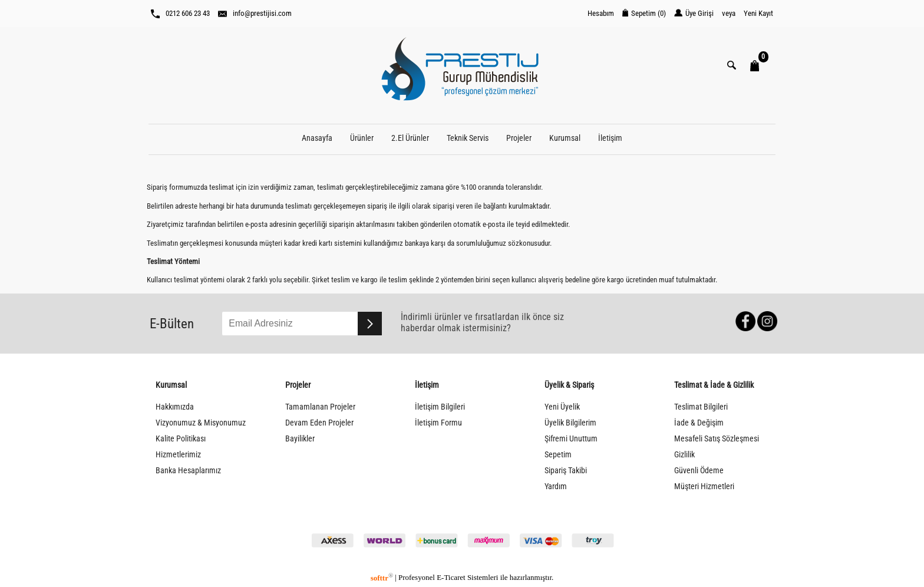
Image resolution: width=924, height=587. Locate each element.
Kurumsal (565, 138)
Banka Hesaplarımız (188, 471)
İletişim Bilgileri (440, 407)
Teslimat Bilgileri (701, 407)
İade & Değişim (699, 423)
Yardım (556, 487)
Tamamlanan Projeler (320, 407)
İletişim (610, 138)
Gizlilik (684, 455)
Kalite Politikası (181, 439)
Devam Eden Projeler (319, 423)
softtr (382, 578)
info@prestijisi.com (255, 14)
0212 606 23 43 (180, 14)
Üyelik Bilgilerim (570, 423)
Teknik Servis (468, 138)
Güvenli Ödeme (699, 471)
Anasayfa (317, 138)
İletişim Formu (438, 423)
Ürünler (362, 138)
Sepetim (558, 455)
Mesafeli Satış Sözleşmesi (717, 439)
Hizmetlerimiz (178, 455)
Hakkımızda (175, 407)
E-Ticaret (451, 578)
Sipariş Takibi (566, 471)
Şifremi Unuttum (571, 439)
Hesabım (601, 13)
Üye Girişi (694, 13)
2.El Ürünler (410, 138)
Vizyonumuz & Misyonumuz (201, 423)
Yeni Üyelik (562, 407)
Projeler (519, 138)
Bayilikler (300, 439)
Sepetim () (644, 13)
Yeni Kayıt (758, 13)
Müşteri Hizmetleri (704, 487)
